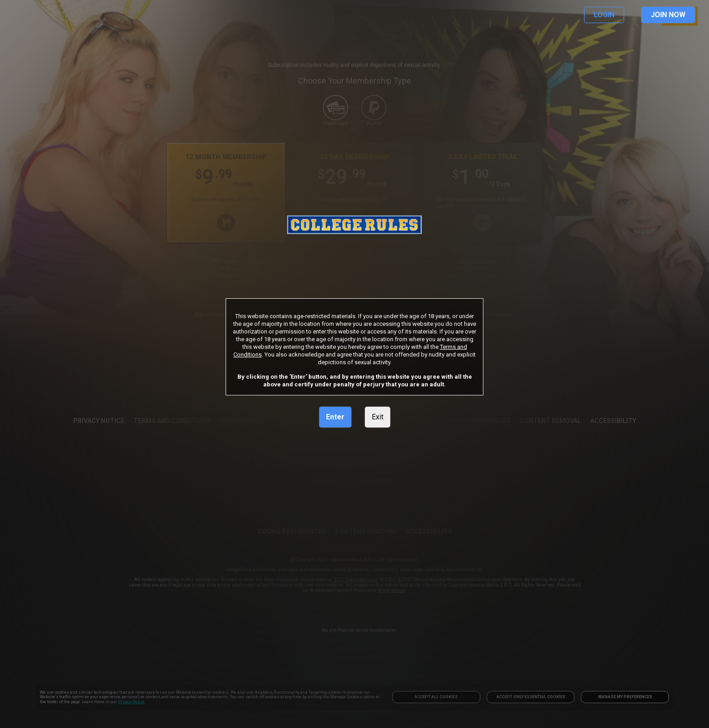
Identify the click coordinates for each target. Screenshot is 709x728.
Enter (335, 417)
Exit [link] (378, 417)
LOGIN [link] (604, 15)
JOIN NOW (668, 15)
